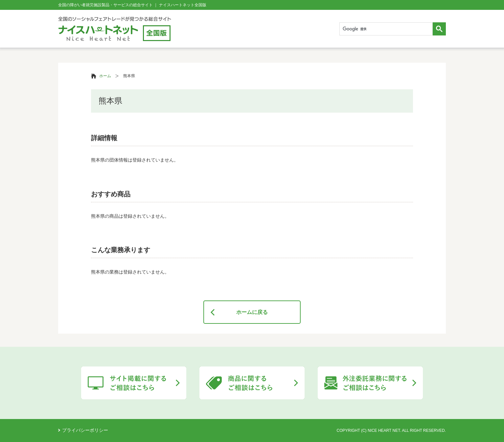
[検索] (385, 29)
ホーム (105, 76)
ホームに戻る (252, 312)
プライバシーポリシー (85, 430)
